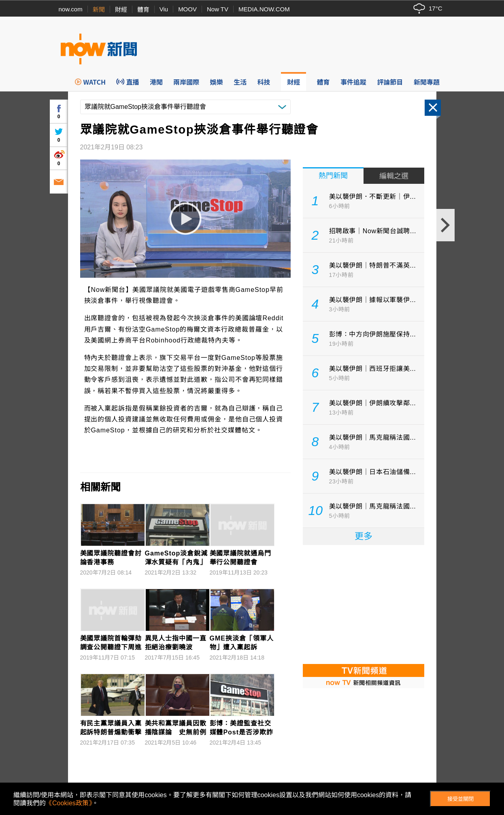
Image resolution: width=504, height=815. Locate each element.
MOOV (187, 9)
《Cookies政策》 (69, 803)
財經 (121, 10)
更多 (364, 536)
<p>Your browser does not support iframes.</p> (364, 604)
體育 (143, 10)
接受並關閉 (460, 799)
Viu (164, 9)
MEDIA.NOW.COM (264, 9)
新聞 (99, 10)
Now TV (218, 9)
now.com (71, 9)
